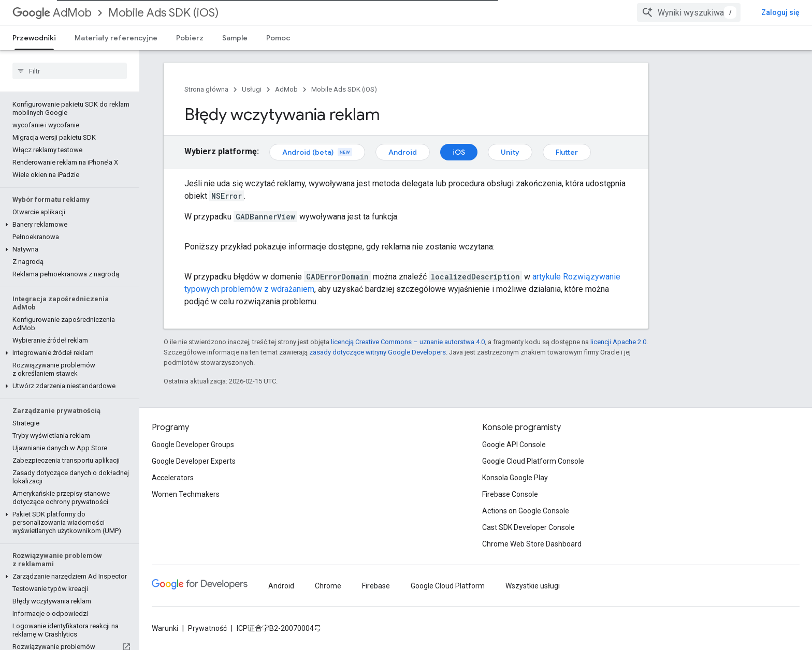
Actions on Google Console (526, 511)
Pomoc (278, 38)
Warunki (165, 628)
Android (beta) (317, 152)
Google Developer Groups (193, 445)
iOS (459, 152)
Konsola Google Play (515, 478)
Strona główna (206, 89)
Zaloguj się (780, 12)
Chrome (328, 586)
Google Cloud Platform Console (533, 461)
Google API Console (514, 445)
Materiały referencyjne (116, 38)
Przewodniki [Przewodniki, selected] (34, 38)
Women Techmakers (186, 494)
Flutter (567, 152)
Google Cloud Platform (448, 586)
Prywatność (207, 628)
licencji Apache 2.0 (618, 342)
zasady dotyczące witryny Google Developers (378, 352)
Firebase (376, 586)
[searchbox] (70, 71)
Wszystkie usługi (533, 586)
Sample (235, 38)
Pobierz (190, 38)
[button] (68, 225)
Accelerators (173, 478)
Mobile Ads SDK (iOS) (163, 13)
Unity (510, 152)
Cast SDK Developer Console (528, 527)
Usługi (252, 89)
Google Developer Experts (194, 461)
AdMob (52, 13)
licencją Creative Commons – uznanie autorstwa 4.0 (408, 342)
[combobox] (689, 12)
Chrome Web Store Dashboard (532, 544)
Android (403, 152)
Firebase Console (510, 494)
